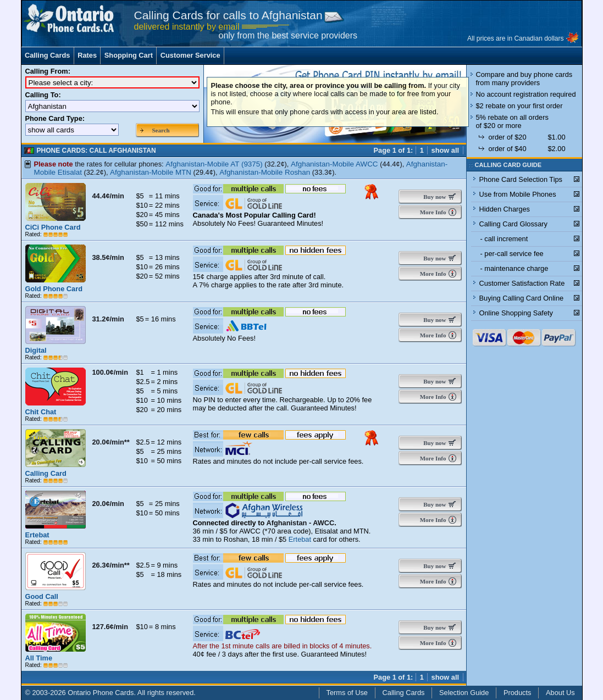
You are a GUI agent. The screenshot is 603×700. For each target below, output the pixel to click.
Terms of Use (347, 693)
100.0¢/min (110, 372)
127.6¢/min (110, 627)
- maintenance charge (515, 268)
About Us (560, 693)
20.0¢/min (108, 504)
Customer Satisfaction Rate (522, 283)
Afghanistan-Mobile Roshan (265, 172)
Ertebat (300, 539)
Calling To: (43, 95)
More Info (432, 212)
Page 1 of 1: (393, 150)
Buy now (433, 197)
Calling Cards (48, 55)
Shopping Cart (129, 55)
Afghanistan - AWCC (300, 523)
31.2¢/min (108, 319)
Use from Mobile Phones (518, 194)
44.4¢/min (108, 196)
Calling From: (48, 71)
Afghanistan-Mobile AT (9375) (214, 164)
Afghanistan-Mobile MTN (151, 172)
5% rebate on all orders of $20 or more (512, 121)
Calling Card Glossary (513, 224)
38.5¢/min (108, 257)
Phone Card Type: (55, 118)
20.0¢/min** (111, 442)
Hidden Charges (505, 209)
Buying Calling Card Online (522, 298)
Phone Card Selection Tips (521, 179)
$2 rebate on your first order (519, 106)
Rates (87, 55)
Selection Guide (464, 693)
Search (161, 130)
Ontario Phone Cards (101, 693)
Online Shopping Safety (516, 313)
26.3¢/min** (111, 565)
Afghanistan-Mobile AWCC (334, 164)
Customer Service (190, 55)
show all (446, 150)
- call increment (504, 239)
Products (518, 693)
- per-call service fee (512, 254)
